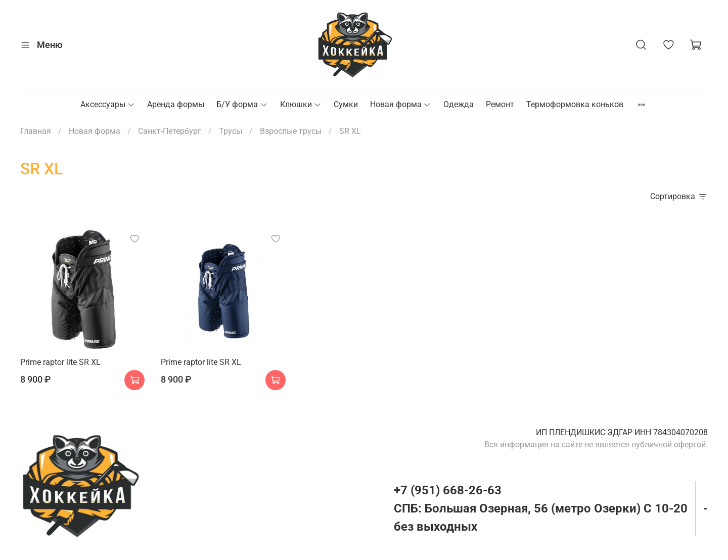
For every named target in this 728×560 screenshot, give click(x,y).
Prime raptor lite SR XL (60, 362)
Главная (36, 131)
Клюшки (301, 104)
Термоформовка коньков (575, 104)
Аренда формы (176, 104)
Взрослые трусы (291, 131)
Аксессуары (108, 104)
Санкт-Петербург (170, 131)
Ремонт (500, 104)
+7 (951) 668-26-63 (448, 490)
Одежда (459, 104)
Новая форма (401, 104)
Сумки (346, 104)
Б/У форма (242, 104)
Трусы (231, 131)
